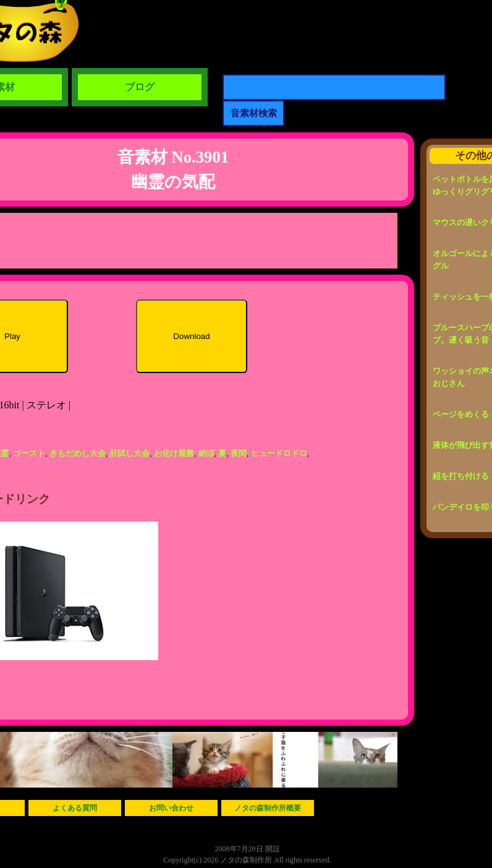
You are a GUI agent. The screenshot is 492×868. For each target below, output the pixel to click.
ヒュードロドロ (279, 453)
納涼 (206, 453)
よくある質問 (75, 808)
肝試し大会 (129, 453)
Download (191, 336)
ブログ (140, 87)
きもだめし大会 (78, 453)
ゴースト (29, 453)
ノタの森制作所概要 (268, 808)
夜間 (239, 453)
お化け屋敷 (174, 453)
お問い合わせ (171, 808)
